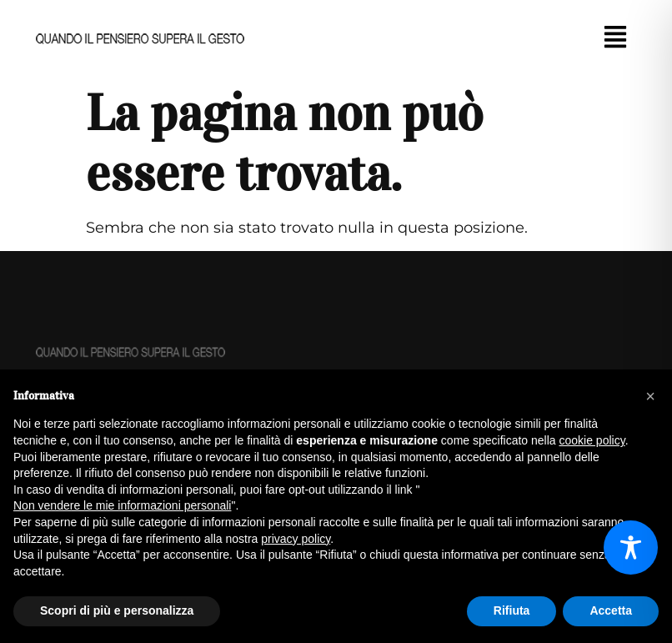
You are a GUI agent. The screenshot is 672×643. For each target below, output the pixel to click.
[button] (615, 38)
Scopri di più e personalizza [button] (117, 610)
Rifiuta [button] (512, 610)
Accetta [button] (611, 610)
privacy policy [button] (296, 539)
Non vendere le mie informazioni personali (122, 505)
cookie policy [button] (592, 440)
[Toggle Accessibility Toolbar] (631, 548)
